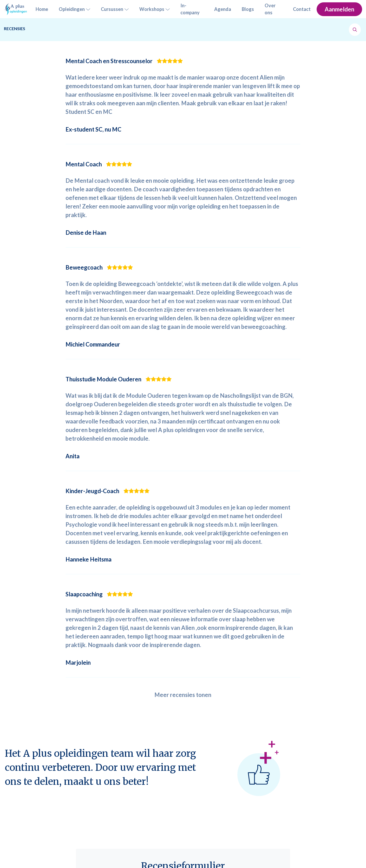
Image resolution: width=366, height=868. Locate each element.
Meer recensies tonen (183, 695)
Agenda (223, 9)
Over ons (270, 9)
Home (42, 9)
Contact (302, 9)
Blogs (248, 9)
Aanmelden (339, 9)
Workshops (155, 9)
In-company (190, 9)
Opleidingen (74, 9)
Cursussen (115, 9)
